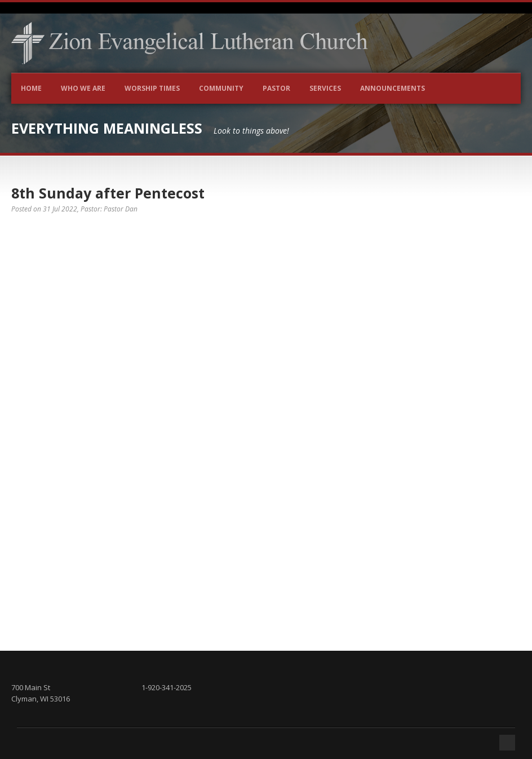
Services (325, 88)
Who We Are (83, 88)
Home (31, 88)
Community (221, 88)
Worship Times (152, 88)
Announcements (393, 88)
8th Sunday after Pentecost (108, 193)
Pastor (276, 88)
